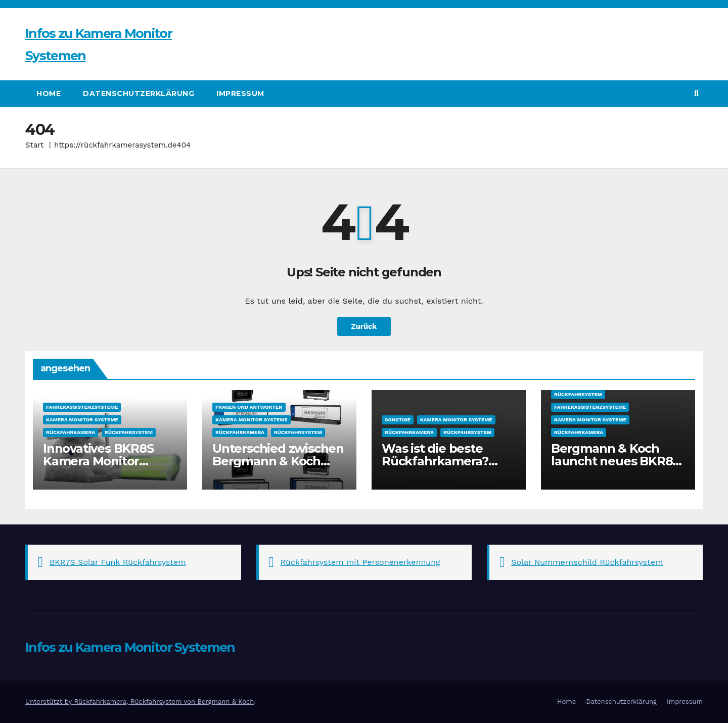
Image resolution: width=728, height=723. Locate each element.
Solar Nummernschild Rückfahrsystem (587, 562)
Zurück (364, 326)
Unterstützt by (50, 702)
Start (34, 145)
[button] (696, 93)
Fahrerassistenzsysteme (82, 407)
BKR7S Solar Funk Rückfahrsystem (118, 562)
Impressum (240, 93)
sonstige (398, 420)
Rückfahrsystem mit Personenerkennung (360, 562)
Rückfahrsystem (129, 432)
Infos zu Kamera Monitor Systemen (130, 647)
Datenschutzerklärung (139, 93)
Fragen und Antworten (249, 407)
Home (49, 93)
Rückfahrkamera (71, 432)
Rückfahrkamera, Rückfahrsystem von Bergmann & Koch (164, 702)
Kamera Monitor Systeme (82, 420)
